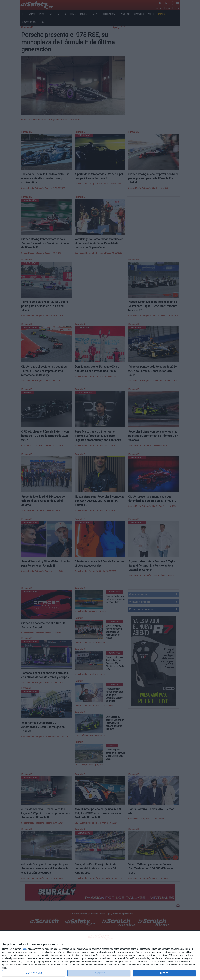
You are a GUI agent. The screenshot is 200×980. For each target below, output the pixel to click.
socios (24, 949)
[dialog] (100, 955)
